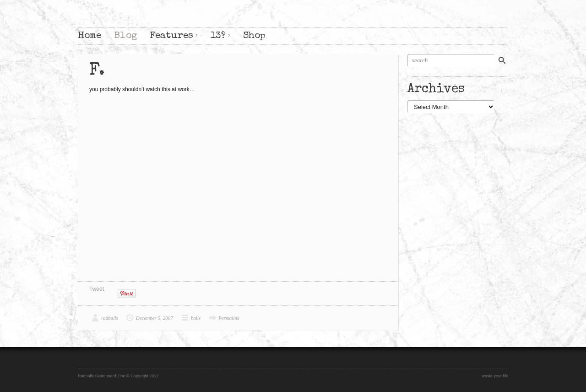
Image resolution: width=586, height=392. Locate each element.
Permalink (229, 318)
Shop (254, 36)
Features (171, 36)
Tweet (97, 289)
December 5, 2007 (155, 318)
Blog (125, 36)
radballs (110, 318)
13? (218, 36)
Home (90, 36)
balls (196, 318)
